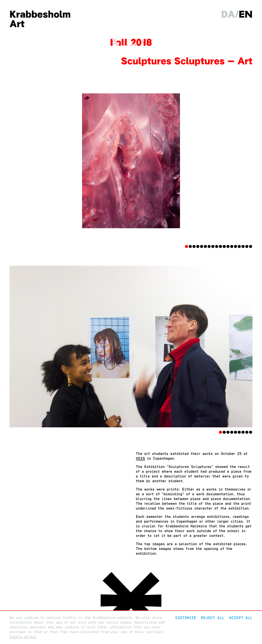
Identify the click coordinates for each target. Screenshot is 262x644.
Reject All (213, 618)
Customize (186, 618)
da (228, 14)
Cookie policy (23, 637)
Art (17, 24)
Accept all (241, 618)
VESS (140, 459)
